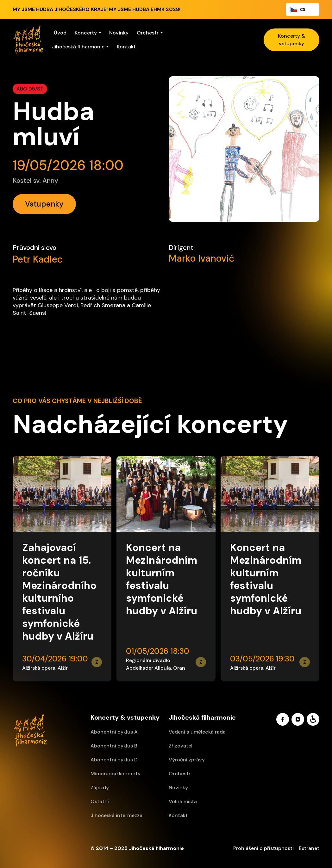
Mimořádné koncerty (116, 774)
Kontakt (126, 47)
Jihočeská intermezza (116, 815)
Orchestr (180, 774)
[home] (28, 40)
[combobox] (303, 9)
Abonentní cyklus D (114, 760)
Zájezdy (100, 787)
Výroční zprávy (187, 760)
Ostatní (100, 801)
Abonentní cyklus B (114, 746)
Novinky (119, 33)
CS (298, 9)
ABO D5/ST (30, 89)
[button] (88, 33)
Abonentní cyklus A (114, 732)
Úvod (60, 33)
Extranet (309, 848)
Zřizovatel (181, 746)
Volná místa (183, 801)
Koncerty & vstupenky (291, 40)
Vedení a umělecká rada (197, 732)
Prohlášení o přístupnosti (263, 848)
